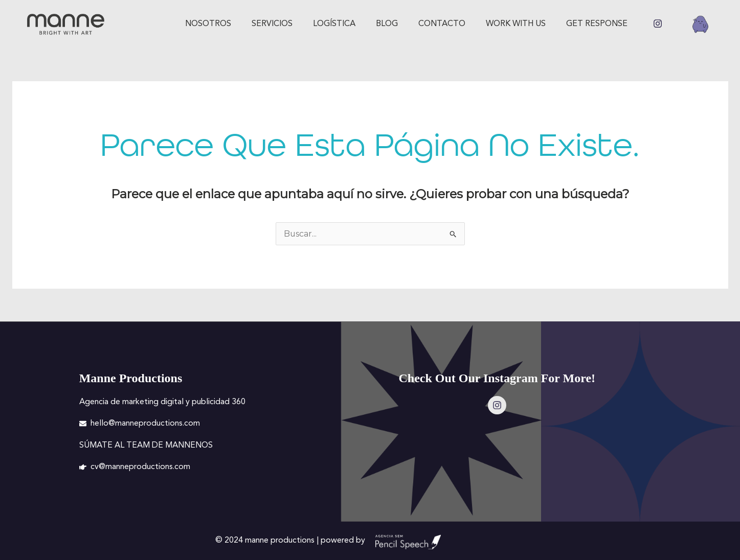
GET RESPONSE (597, 24)
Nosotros (208, 24)
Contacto (442, 24)
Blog (387, 24)
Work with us (516, 24)
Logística (334, 24)
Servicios (272, 24)
